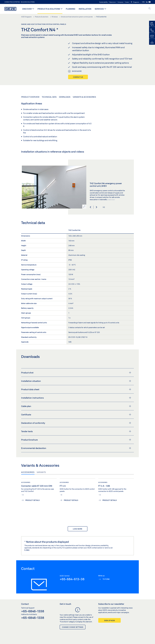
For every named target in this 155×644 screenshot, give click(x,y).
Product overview (30, 97)
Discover (27, 9)
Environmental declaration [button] (76, 448)
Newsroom (113, 2)
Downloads (65, 97)
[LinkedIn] (147, 2)
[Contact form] (152, 36)
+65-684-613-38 (72, 579)
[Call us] (152, 30)
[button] (136, 2)
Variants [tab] (41, 472)
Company (120, 2)
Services (99, 9)
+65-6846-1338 (33, 611)
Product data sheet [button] (76, 389)
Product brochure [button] (76, 440)
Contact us (78, 77)
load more (78, 529)
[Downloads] (152, 42)
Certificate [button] (76, 415)
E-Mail (27, 550)
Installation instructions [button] (76, 398)
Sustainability (103, 2)
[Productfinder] (152, 24)
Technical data (49, 97)
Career (127, 2)
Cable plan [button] (76, 406)
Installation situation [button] (76, 381)
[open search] (150, 9)
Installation (85, 9)
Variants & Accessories (84, 97)
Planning (71, 9)
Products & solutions (49, 9)
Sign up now (109, 620)
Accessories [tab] (28, 472)
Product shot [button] (76, 373)
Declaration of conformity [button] (76, 423)
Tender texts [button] (76, 431)
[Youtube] (150, 2)
